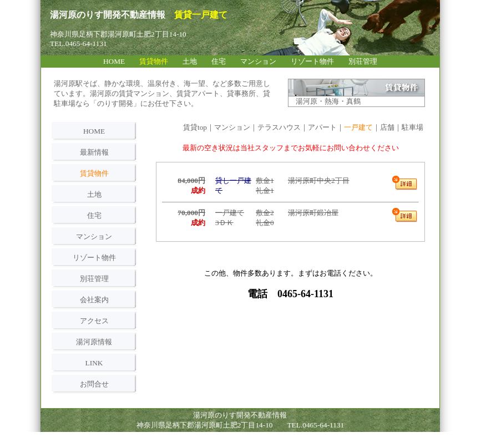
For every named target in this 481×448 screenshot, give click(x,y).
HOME (94, 131)
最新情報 (94, 152)
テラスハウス (279, 127)
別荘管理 (94, 279)
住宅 (94, 215)
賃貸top (195, 127)
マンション (94, 236)
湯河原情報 (94, 342)
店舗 (387, 127)
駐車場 (412, 127)
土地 (94, 194)
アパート (322, 127)
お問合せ (94, 384)
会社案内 (94, 300)
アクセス (94, 321)
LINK (94, 363)
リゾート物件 (94, 258)
